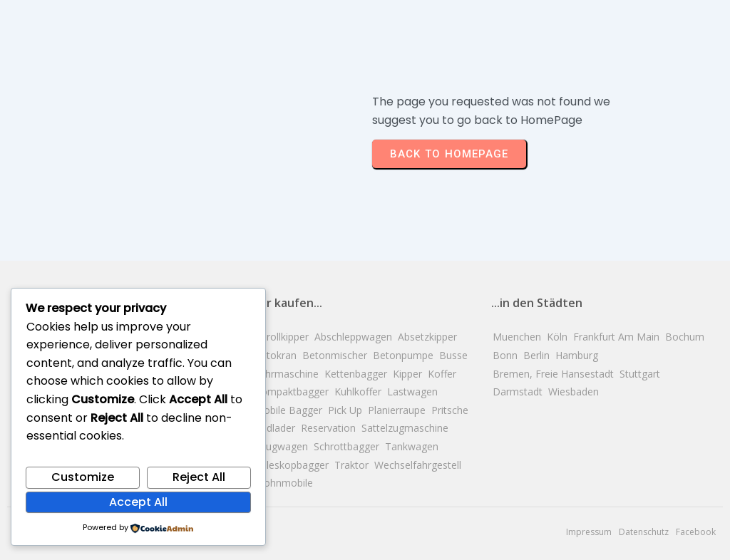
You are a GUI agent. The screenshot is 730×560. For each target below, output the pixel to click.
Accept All (138, 502)
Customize (83, 477)
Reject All (199, 477)
